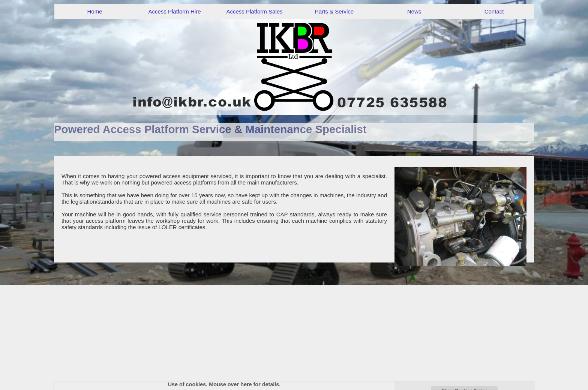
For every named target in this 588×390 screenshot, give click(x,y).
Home (94, 11)
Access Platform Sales (254, 11)
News (414, 11)
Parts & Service (334, 11)
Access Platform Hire (174, 11)
